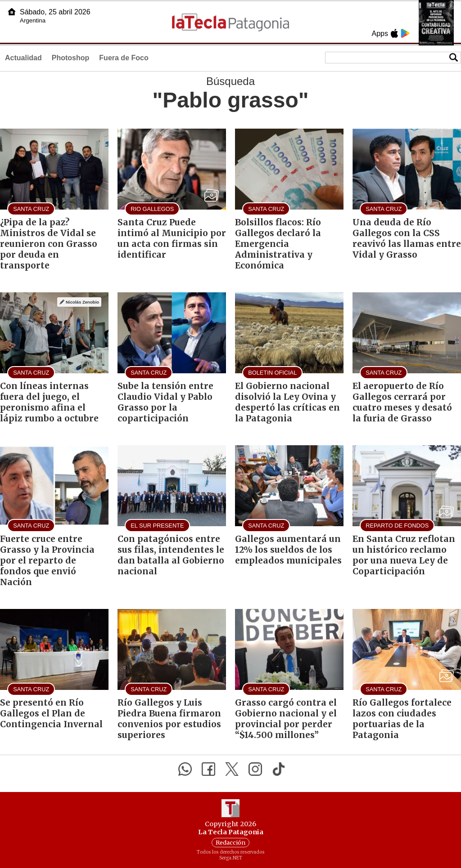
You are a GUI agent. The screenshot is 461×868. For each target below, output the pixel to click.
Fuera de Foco (124, 58)
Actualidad (23, 58)
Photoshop (71, 58)
